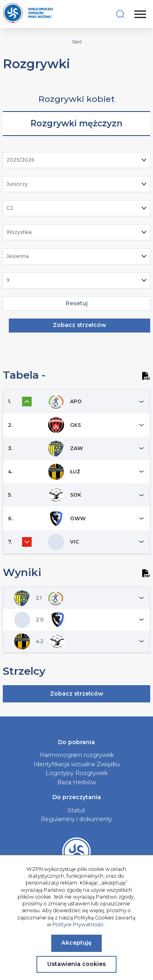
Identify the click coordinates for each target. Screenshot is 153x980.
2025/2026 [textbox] (20, 160)
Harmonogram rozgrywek (77, 755)
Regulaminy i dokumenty (76, 819)
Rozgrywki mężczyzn (76, 123)
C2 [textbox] (10, 208)
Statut (76, 810)
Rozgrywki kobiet (76, 99)
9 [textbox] (8, 280)
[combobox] (77, 160)
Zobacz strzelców (80, 325)
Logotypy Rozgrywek (77, 773)
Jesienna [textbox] (18, 256)
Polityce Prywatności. (79, 924)
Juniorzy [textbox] (17, 184)
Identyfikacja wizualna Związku (77, 764)
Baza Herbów (77, 782)
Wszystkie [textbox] (19, 232)
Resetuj (77, 303)
